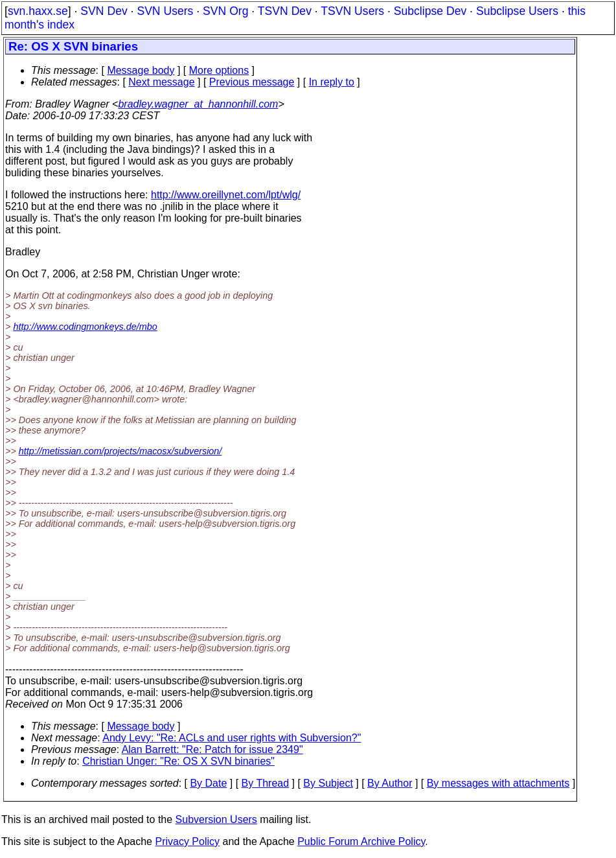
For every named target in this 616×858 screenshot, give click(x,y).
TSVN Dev (285, 11)
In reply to (332, 82)
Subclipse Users (517, 11)
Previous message (252, 82)
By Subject (328, 783)
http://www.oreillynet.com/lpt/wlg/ (226, 195)
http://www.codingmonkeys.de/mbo (85, 327)
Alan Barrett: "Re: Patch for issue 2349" (212, 749)
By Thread (266, 783)
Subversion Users (216, 819)
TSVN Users (352, 11)
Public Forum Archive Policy (361, 841)
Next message (161, 82)
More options (219, 70)
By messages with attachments (498, 783)
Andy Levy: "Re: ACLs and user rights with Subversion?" (232, 738)
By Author (390, 783)
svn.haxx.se (38, 11)
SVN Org (225, 11)
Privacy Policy (187, 841)
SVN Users (165, 11)
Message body (141, 70)
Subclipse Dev (430, 11)
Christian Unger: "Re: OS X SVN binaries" (178, 761)
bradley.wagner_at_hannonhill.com (198, 104)
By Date (208, 783)
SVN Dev (104, 11)
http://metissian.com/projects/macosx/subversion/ (120, 451)
